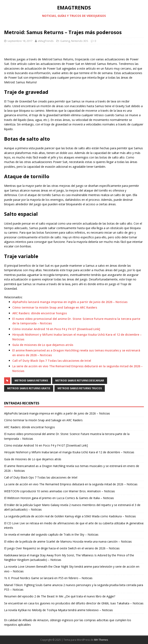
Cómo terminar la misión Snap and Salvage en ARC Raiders (55, 307)
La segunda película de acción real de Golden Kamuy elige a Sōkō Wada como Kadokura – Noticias (70, 516)
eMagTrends (46, 41)
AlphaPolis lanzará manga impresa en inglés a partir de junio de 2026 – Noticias (70, 302)
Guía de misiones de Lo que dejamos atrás (43, 345)
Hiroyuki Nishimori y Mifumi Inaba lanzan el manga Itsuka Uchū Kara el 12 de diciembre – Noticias (69, 452)
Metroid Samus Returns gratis (29, 388)
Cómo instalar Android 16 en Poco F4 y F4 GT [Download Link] (56, 329)
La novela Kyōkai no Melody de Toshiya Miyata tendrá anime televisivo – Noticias (58, 610)
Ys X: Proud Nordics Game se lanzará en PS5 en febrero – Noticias (48, 578)
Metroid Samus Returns (31, 381)
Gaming (65, 41)
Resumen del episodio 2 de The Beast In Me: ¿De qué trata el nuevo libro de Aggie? (60, 596)
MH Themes (101, 640)
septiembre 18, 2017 (20, 41)
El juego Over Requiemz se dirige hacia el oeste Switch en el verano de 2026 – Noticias (62, 548)
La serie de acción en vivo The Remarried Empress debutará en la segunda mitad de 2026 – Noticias (71, 484)
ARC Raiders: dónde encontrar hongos (40, 313)
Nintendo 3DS (80, 41)
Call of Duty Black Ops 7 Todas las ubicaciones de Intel (52, 361)
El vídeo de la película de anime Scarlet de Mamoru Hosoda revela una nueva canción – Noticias (68, 541)
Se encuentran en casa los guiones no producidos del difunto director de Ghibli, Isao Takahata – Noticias (74, 603)
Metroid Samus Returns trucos (80, 388)
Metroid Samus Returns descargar (80, 381)
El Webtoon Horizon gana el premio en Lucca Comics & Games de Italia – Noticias (59, 498)
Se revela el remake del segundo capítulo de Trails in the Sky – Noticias (51, 534)
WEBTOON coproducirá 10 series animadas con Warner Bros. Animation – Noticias (60, 491)
